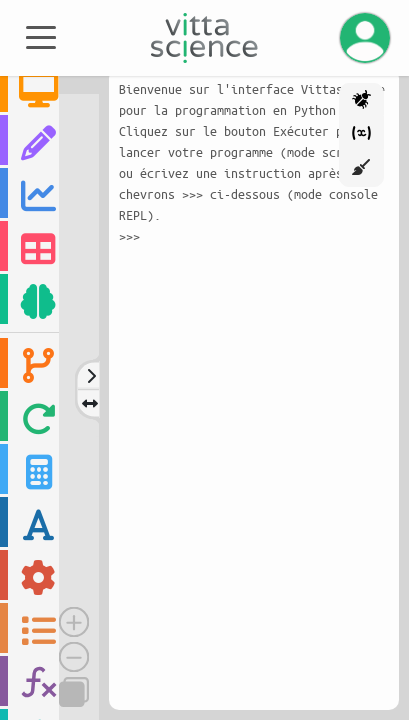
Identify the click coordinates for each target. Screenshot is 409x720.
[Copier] (74, 692)
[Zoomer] (74, 622)
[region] (29, 389)
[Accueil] (204, 38)
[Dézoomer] (74, 657)
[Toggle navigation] (41, 36)
